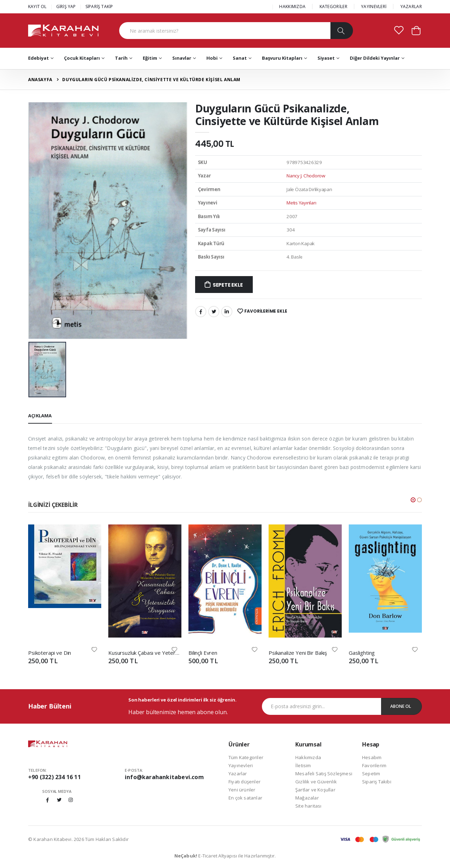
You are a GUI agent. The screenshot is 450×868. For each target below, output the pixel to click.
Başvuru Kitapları (282, 58)
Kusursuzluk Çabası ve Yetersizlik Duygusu (145, 653)
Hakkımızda (308, 757)
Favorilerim (374, 765)
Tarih (121, 58)
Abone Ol (401, 706)
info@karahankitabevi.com (164, 777)
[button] (416, 30)
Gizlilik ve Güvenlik (316, 782)
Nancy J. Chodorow (306, 176)
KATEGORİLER (333, 6)
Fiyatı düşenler (245, 782)
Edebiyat (38, 58)
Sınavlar (182, 58)
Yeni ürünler (242, 790)
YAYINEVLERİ (374, 6)
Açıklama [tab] (40, 416)
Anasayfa (40, 80)
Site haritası (308, 806)
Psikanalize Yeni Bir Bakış (298, 653)
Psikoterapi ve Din (50, 653)
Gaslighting (362, 653)
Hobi (212, 58)
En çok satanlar (245, 798)
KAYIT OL (37, 6)
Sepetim (371, 774)
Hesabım (372, 757)
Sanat (240, 58)
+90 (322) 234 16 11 (54, 777)
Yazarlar (238, 774)
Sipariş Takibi (377, 782)
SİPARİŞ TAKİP (99, 6)
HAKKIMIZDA (292, 6)
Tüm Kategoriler (246, 757)
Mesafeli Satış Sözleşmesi (324, 774)
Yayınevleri (241, 765)
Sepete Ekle (228, 285)
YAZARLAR (411, 6)
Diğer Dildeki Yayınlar (375, 58)
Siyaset (326, 58)
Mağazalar (307, 798)
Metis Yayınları (301, 203)
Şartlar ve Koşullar (315, 790)
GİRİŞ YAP (66, 6)
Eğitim (150, 58)
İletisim (303, 765)
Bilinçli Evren (203, 653)
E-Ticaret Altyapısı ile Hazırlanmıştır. (225, 856)
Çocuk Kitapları (82, 58)
